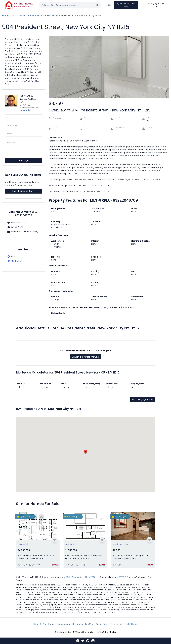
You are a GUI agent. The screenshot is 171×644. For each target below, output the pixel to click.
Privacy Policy (102, 624)
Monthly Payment (136, 384)
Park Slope (52, 16)
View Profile (25, 110)
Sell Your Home (47, 624)
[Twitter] (83, 641)
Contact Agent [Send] (23, 160)
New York (22, 16)
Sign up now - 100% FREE (126, 5)
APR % (64, 384)
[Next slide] (165, 67)
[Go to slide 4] (111, 96)
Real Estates (8, 16)
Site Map (89, 624)
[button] (85, 452)
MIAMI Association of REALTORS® (81, 577)
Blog (36, 624)
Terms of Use (117, 624)
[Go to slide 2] (107, 96)
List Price (21, 384)
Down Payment (112, 384)
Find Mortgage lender (143, 399)
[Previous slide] (53, 67)
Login (108, 5)
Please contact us (69, 612)
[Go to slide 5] (112, 96)
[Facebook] (78, 641)
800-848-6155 (21, 6)
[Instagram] (93, 641)
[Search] (97, 5)
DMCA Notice (131, 624)
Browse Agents (63, 624)
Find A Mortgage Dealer (23, 191)
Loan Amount (45, 384)
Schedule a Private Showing (85, 357)
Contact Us (78, 624)
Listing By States (156, 5)
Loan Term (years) (92, 384)
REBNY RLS (123, 577)
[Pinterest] (88, 641)
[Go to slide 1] (105, 96)
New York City (37, 16)
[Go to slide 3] (109, 96)
